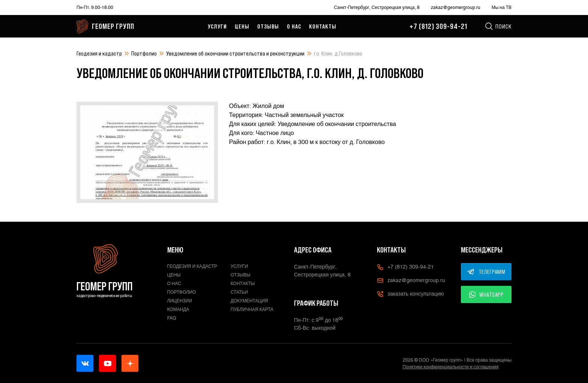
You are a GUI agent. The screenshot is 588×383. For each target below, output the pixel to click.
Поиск (498, 26)
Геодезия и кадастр (99, 53)
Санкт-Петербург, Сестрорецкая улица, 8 (377, 8)
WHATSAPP (486, 294)
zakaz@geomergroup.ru (456, 8)
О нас (294, 26)
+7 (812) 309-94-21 (438, 26)
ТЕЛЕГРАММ (486, 272)
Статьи (239, 292)
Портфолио (144, 53)
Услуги (217, 26)
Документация (249, 301)
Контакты (323, 26)
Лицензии (180, 301)
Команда (178, 309)
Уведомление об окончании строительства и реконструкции (235, 53)
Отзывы (268, 26)
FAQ (172, 318)
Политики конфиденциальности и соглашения (451, 367)
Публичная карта (252, 309)
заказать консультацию (410, 294)
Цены (242, 26)
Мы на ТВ (502, 8)
